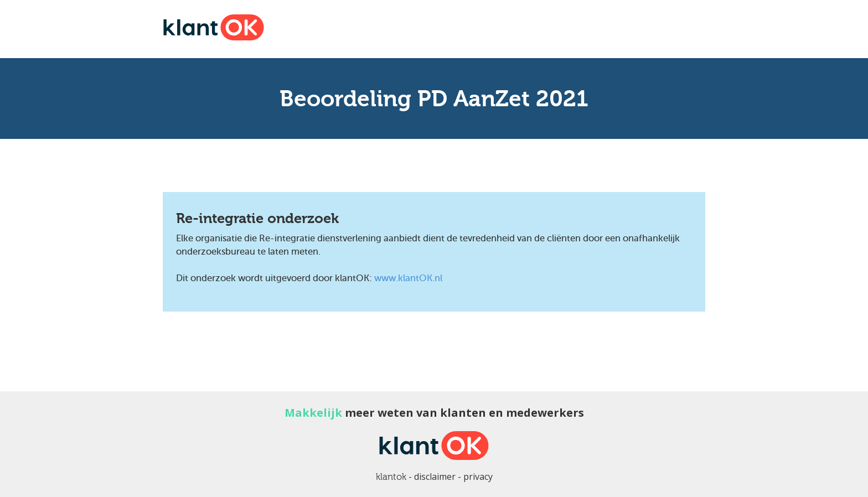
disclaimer (435, 477)
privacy (478, 477)
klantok (391, 477)
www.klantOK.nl (408, 278)
